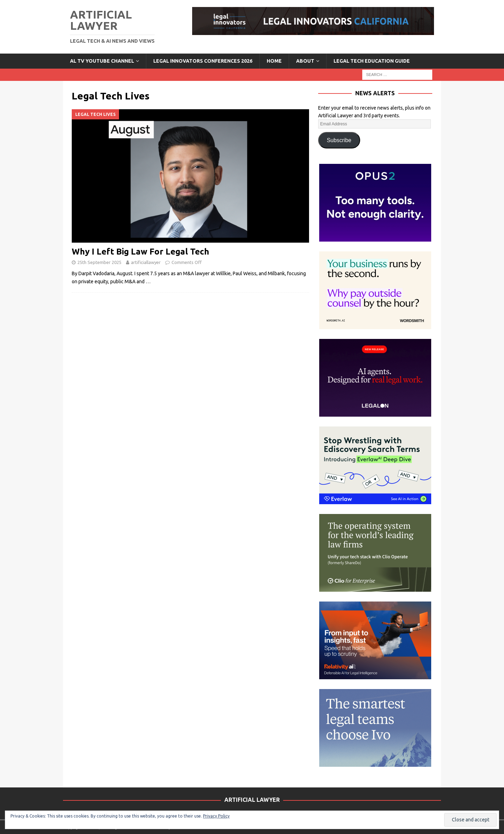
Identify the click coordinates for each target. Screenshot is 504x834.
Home (274, 61)
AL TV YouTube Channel (102, 61)
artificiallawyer (146, 262)
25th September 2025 (99, 262)
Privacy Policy (216, 816)
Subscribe (339, 140)
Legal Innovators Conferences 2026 (203, 61)
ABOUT (305, 61)
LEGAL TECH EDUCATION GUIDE (372, 61)
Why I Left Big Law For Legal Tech (141, 252)
